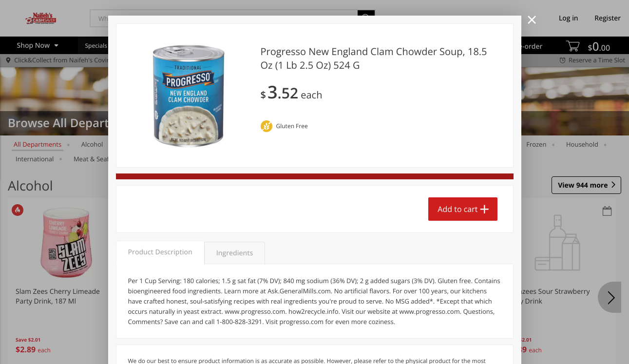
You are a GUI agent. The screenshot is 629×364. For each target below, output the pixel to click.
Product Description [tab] (160, 252)
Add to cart (457, 209)
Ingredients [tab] (235, 253)
